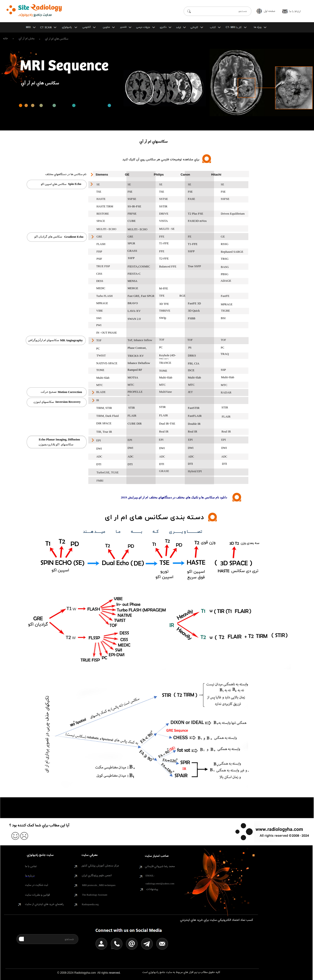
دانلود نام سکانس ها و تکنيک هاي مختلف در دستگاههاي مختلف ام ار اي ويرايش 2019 (174, 497)
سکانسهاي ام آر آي (154, 142)
